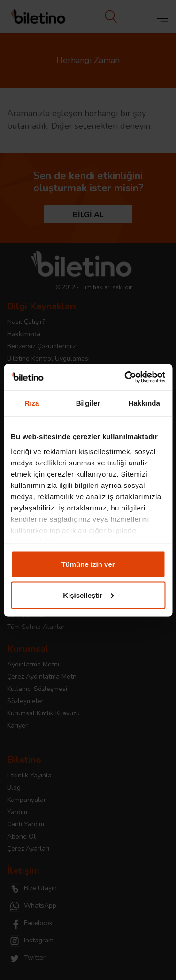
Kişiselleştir (88, 595)
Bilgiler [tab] (88, 403)
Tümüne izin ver (88, 564)
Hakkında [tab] (144, 403)
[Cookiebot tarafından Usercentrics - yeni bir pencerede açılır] (125, 377)
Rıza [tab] (32, 403)
